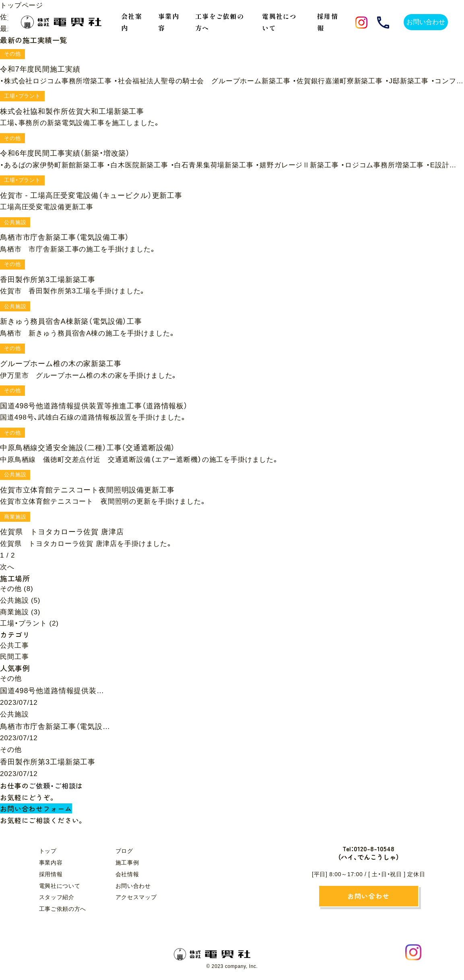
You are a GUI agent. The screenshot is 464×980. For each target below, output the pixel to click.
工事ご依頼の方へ (63, 909)
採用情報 (51, 874)
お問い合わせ (133, 886)
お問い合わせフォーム (36, 808)
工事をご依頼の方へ (220, 22)
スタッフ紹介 (57, 897)
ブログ (124, 851)
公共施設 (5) (20, 600)
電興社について (60, 886)
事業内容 (51, 863)
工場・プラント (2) (29, 623)
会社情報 (127, 874)
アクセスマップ (136, 897)
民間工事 (14, 657)
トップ (48, 851)
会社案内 (132, 22)
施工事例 (127, 863)
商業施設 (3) (20, 612)
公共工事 (14, 645)
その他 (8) (16, 589)
